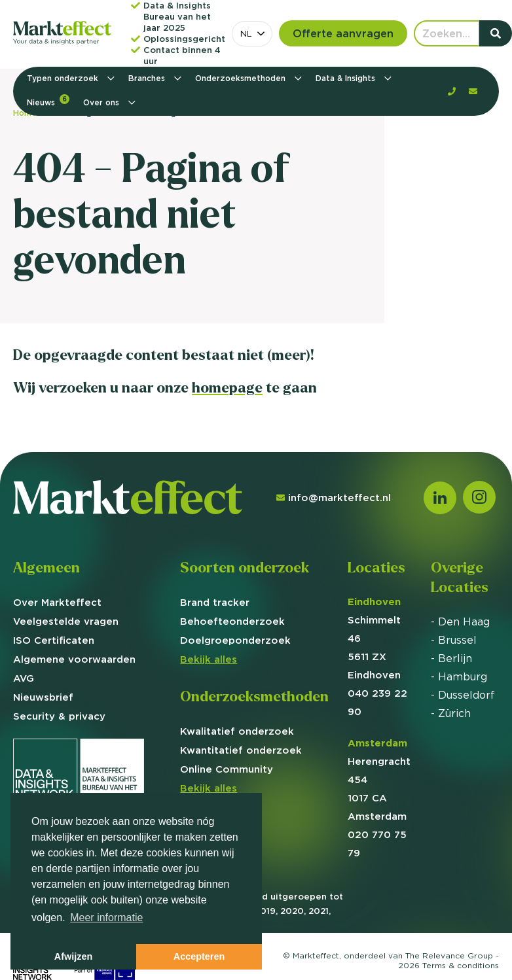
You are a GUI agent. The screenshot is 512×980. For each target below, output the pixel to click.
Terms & (461, 965)
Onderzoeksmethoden (242, 78)
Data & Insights (347, 78)
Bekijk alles (209, 659)
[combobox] (252, 34)
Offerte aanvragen (343, 33)
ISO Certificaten (54, 640)
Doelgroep (235, 640)
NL (246, 33)
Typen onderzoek (64, 78)
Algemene (74, 659)
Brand (215, 602)
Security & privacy (59, 716)
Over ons (102, 102)
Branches (148, 78)
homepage (227, 388)
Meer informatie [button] (106, 918)
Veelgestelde (66, 621)
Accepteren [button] (199, 956)
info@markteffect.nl (334, 498)
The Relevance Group (449, 955)
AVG (24, 678)
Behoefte (232, 621)
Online (227, 769)
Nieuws (48, 101)
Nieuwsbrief (43, 697)
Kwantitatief (241, 750)
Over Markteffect (57, 602)
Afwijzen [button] (73, 956)
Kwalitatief (237, 731)
